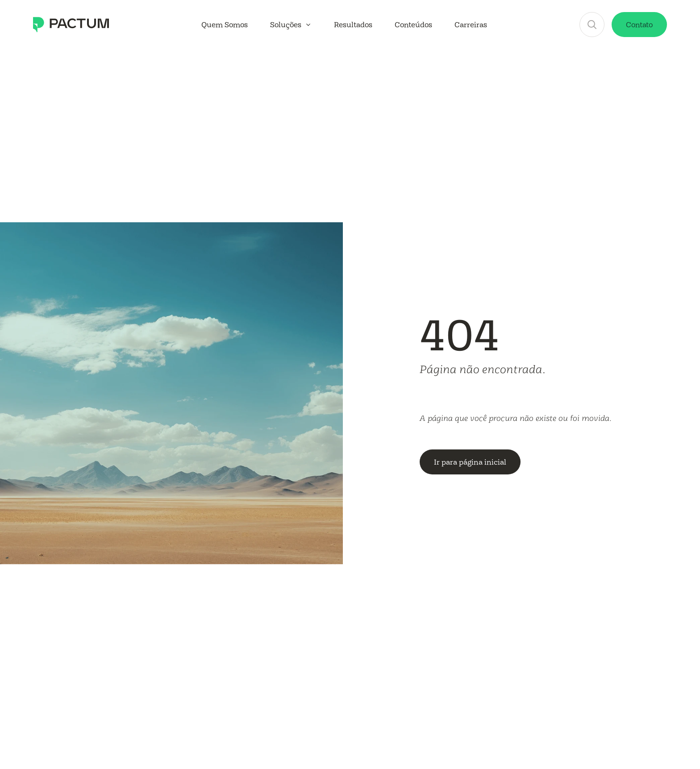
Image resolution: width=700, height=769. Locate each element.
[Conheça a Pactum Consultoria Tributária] (71, 25)
